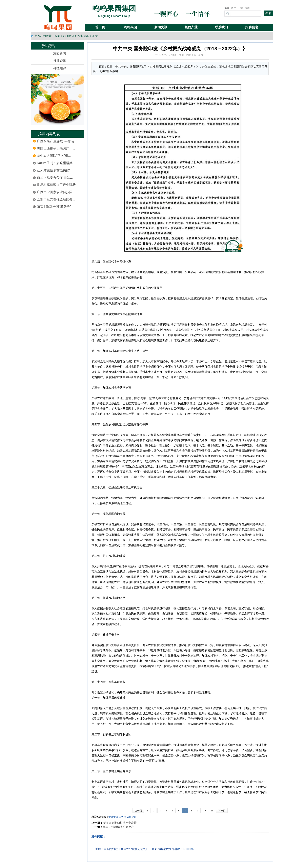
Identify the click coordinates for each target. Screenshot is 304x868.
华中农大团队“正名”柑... (54, 156)
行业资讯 (83, 36)
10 (205, 811)
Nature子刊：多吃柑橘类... (56, 163)
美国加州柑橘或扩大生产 (118, 827)
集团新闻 (60, 53)
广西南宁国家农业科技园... (56, 192)
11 (212, 811)
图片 (234, 8)
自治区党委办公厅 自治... (55, 178)
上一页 (138, 811)
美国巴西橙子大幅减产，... (56, 148)
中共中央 (113, 817)
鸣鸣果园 (191, 55)
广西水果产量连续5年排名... (57, 141)
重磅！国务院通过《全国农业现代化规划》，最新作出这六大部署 (136, 849)
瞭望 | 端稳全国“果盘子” (54, 207)
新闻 (227, 8)
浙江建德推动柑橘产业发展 (120, 823)
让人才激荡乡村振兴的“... (55, 170)
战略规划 (131, 817)
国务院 (122, 817)
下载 (240, 8)
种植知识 (60, 68)
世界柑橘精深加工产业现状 (56, 185)
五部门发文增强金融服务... (56, 199)
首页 (57, 36)
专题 (247, 8)
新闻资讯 (69, 36)
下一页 (222, 811)
